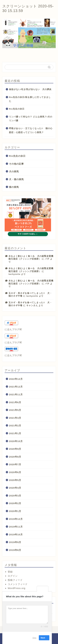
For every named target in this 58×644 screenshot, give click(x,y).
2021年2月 (15, 426)
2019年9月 (15, 542)
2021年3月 (15, 418)
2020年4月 (15, 488)
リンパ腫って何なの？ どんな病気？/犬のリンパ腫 (31, 119)
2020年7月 (15, 464)
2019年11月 (16, 527)
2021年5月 (15, 410)
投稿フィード (15, 580)
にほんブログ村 (13, 329)
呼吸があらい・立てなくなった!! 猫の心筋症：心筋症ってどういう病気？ (31, 130)
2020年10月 (16, 441)
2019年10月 (16, 534)
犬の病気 (14, 171)
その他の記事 (16, 164)
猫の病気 (14, 187)
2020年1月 (15, 511)
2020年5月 (15, 480)
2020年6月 (15, 472)
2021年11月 (16, 394)
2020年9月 (15, 449)
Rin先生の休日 (17, 109)
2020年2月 (15, 503)
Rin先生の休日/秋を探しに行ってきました (30, 99)
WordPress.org (17, 588)
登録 (10, 572)
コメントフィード (18, 584)
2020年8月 (15, 457)
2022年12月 (16, 379)
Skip (34, 638)
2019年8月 (15, 550)
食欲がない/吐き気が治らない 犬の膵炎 (30, 89)
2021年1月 (15, 433)
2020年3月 (15, 496)
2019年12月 (16, 519)
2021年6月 (15, 402)
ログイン (13, 576)
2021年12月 (16, 387)
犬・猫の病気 (16, 179)
